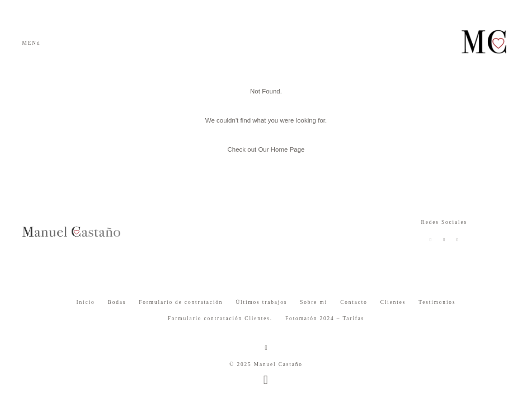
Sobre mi (314, 302)
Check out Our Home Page (266, 149)
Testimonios (437, 302)
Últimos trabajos (261, 302)
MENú (32, 43)
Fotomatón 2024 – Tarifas (325, 318)
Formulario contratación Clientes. (220, 318)
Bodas (117, 302)
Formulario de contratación (181, 302)
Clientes (393, 302)
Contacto (354, 302)
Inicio (86, 302)
